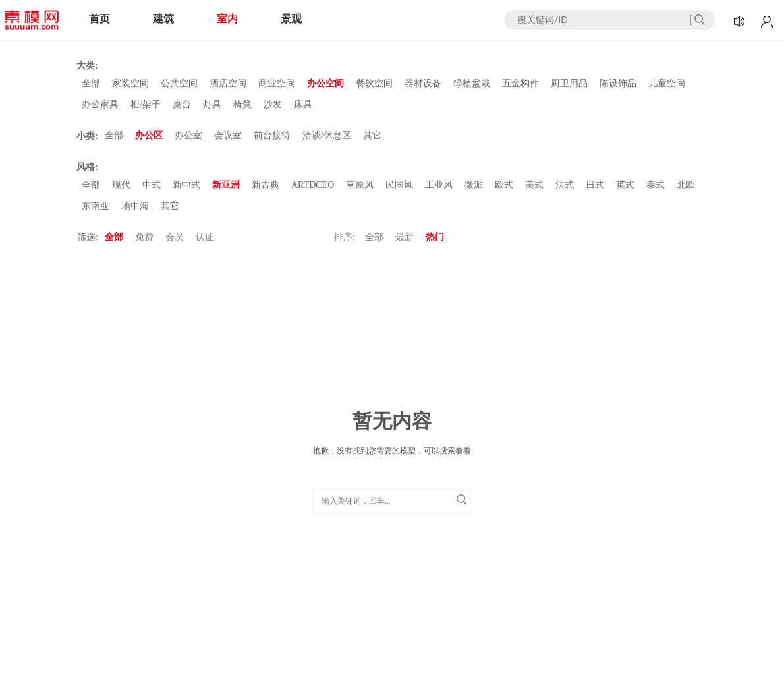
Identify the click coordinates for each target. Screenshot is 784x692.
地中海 (135, 206)
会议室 (228, 135)
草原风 (360, 185)
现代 (121, 185)
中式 (152, 185)
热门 (435, 237)
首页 (99, 19)
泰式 (656, 185)
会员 (175, 237)
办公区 (149, 135)
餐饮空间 (374, 83)
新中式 (186, 185)
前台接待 (272, 135)
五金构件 (520, 83)
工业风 (439, 185)
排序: (345, 237)
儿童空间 (667, 83)
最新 (405, 237)
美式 (534, 185)
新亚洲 (226, 185)
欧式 (504, 185)
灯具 (212, 104)
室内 (227, 19)
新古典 (266, 185)
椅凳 (242, 104)
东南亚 (96, 206)
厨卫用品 (569, 83)
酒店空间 (228, 83)
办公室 (188, 135)
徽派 (474, 185)
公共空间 (179, 83)
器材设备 (423, 83)
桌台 (182, 104)
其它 (372, 135)
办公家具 (100, 104)
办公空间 (325, 83)
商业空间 (277, 83)
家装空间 (130, 83)
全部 (91, 83)
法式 (565, 185)
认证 (205, 237)
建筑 (163, 19)
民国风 (399, 185)
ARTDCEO (313, 185)
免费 (144, 237)
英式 (625, 185)
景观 (291, 19)
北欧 (686, 185)
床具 (303, 104)
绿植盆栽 (472, 83)
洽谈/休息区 (327, 135)
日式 (595, 185)
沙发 (273, 104)
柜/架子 (146, 104)
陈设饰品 (618, 83)
